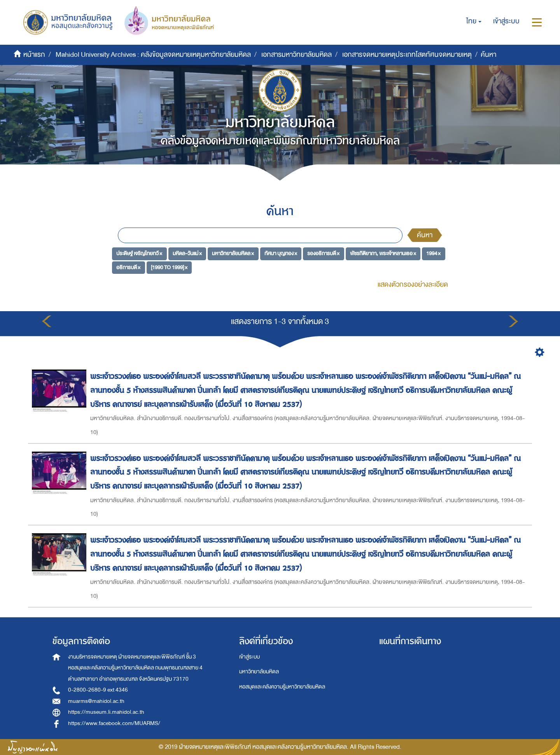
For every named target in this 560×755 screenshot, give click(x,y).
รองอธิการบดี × (323, 253)
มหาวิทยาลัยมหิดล (259, 672)
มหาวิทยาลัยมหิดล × (233, 253)
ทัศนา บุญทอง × (281, 253)
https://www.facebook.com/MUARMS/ (114, 723)
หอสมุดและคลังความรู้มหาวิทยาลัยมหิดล (282, 687)
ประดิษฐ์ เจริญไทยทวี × (139, 253)
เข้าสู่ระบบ (249, 657)
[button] (474, 21)
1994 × (433, 253)
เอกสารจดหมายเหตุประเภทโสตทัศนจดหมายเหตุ (407, 55)
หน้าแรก (34, 55)
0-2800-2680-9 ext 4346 (98, 690)
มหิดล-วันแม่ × (187, 253)
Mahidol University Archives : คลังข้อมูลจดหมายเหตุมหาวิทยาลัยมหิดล (153, 55)
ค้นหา (425, 235)
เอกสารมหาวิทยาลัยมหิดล (297, 55)
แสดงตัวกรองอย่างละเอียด (413, 285)
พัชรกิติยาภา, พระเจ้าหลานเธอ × (383, 253)
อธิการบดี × (128, 267)
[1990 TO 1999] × (169, 267)
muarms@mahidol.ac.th (96, 701)
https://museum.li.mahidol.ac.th (106, 712)
